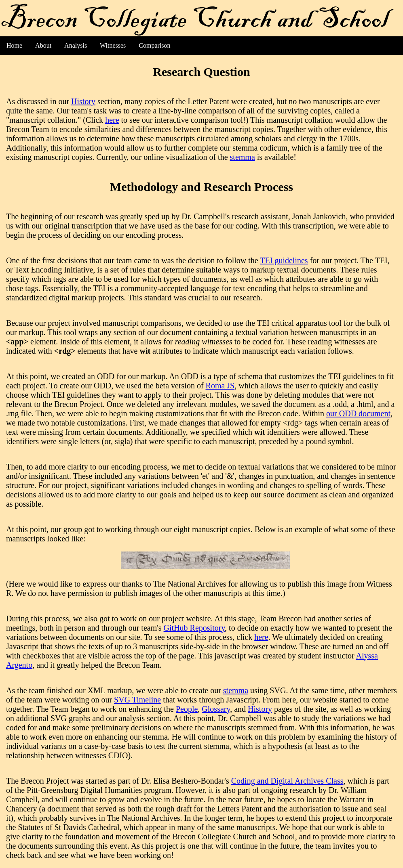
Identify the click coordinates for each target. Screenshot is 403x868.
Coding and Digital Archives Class (287, 781)
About (43, 45)
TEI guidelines (284, 260)
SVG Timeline (137, 700)
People (187, 709)
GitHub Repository (194, 628)
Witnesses (113, 45)
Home (14, 45)
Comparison (154, 45)
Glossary (216, 709)
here (112, 120)
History (83, 101)
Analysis (76, 45)
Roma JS (220, 386)
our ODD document (358, 413)
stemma (243, 157)
